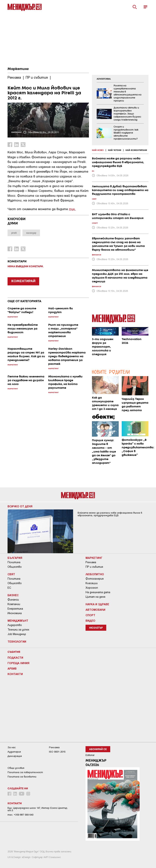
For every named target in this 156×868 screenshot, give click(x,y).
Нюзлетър (96, 628)
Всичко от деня (20, 506)
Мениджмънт (18, 621)
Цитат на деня (95, 597)
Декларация (15, 756)
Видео (90, 621)
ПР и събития (94, 567)
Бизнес (13, 595)
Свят (11, 574)
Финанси (13, 600)
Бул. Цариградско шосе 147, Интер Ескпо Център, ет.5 (38, 809)
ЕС (9, 588)
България (15, 558)
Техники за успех (18, 630)
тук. (72, 209)
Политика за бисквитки (22, 777)
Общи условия (16, 768)
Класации (92, 583)
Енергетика (15, 609)
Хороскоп (92, 588)
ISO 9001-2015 (57, 752)
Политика (14, 562)
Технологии (17, 641)
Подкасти (15, 658)
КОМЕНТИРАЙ (23, 281)
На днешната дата (98, 592)
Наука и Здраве (97, 604)
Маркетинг (18, 69)
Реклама (91, 562)
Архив (12, 668)
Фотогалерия (95, 579)
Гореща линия (18, 663)
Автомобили (95, 610)
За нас (12, 747)
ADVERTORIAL (104, 79)
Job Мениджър (17, 634)
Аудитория (14, 752)
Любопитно (95, 574)
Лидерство (15, 625)
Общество (15, 567)
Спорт (90, 615)
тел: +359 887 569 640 (20, 815)
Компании (14, 604)
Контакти (15, 674)
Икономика (15, 613)
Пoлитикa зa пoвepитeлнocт (25, 772)
